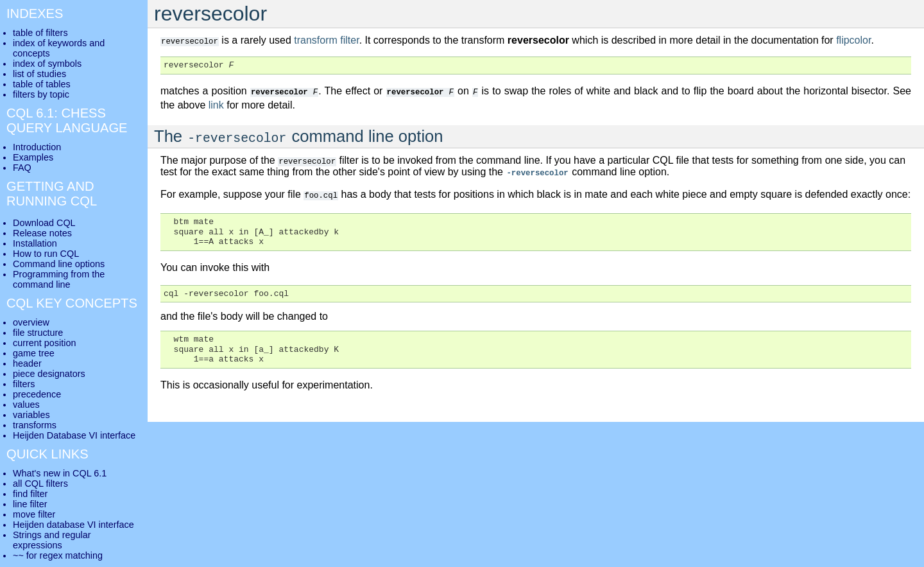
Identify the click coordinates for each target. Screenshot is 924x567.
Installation (35, 243)
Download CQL (44, 223)
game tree (34, 353)
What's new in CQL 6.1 (60, 473)
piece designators (49, 374)
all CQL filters (40, 484)
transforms (35, 425)
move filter (34, 514)
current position (44, 343)
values (26, 405)
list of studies (39, 74)
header (27, 363)
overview (31, 322)
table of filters (40, 33)
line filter (30, 504)
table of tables (42, 84)
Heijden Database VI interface (74, 435)
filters (24, 384)
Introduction (37, 147)
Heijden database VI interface (73, 525)
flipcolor (853, 40)
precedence (37, 394)
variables (31, 415)
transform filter (326, 40)
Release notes (42, 233)
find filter (30, 494)
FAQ (22, 168)
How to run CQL (46, 254)
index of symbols (47, 64)
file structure (38, 333)
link (216, 104)
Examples (33, 157)
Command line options (59, 264)
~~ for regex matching (58, 555)
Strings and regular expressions (52, 540)
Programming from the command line (59, 279)
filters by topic (41, 94)
